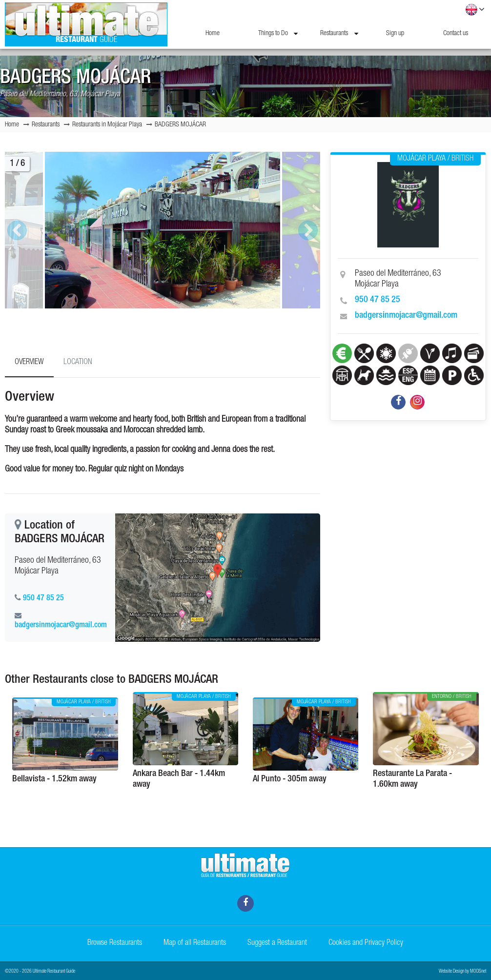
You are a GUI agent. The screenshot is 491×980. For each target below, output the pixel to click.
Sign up (395, 34)
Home (213, 34)
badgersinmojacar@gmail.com (406, 316)
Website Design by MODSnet (462, 972)
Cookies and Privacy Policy (366, 943)
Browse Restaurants (115, 943)
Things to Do (278, 34)
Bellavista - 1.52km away (54, 779)
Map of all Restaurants (195, 943)
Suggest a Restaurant (277, 943)
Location (78, 363)
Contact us (456, 34)
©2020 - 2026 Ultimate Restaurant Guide (40, 972)
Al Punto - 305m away (290, 779)
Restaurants (339, 34)
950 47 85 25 (378, 300)
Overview (29, 363)
